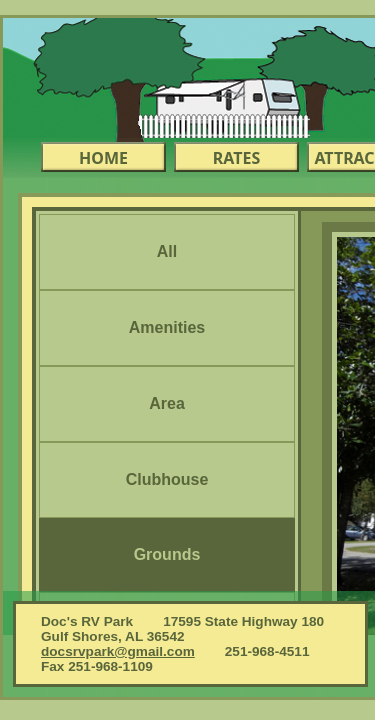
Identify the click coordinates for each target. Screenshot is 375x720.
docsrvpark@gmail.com (118, 651)
